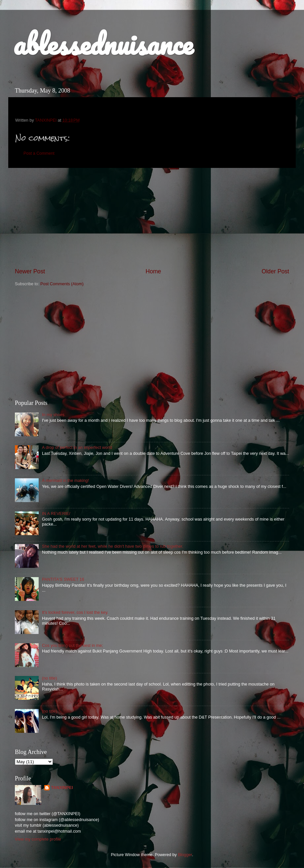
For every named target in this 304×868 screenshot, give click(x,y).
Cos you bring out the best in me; (73, 646)
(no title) (50, 678)
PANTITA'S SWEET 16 (63, 579)
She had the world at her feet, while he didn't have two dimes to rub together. (113, 546)
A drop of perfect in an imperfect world (77, 448)
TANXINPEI (62, 788)
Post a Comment (39, 153)
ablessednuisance (103, 44)
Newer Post (30, 271)
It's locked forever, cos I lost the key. (75, 612)
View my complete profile (38, 839)
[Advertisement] (152, 218)
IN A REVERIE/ (56, 514)
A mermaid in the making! (65, 481)
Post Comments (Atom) (62, 284)
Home (153, 271)
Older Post (275, 271)
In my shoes (53, 415)
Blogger (185, 855)
